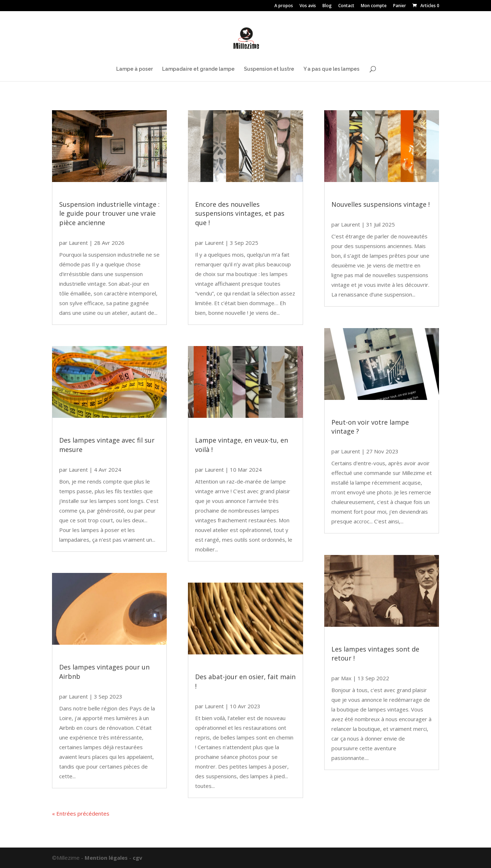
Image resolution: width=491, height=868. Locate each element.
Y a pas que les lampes (331, 69)
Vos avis (308, 6)
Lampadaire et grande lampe (198, 69)
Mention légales (106, 858)
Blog (327, 6)
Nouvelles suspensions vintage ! (381, 204)
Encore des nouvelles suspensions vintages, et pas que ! (240, 213)
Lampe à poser (134, 69)
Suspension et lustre (269, 69)
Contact (346, 6)
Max (346, 678)
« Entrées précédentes (81, 813)
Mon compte (374, 6)
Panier (400, 6)
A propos (284, 6)
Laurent (78, 243)
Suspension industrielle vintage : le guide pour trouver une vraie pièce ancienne (109, 213)
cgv (138, 858)
